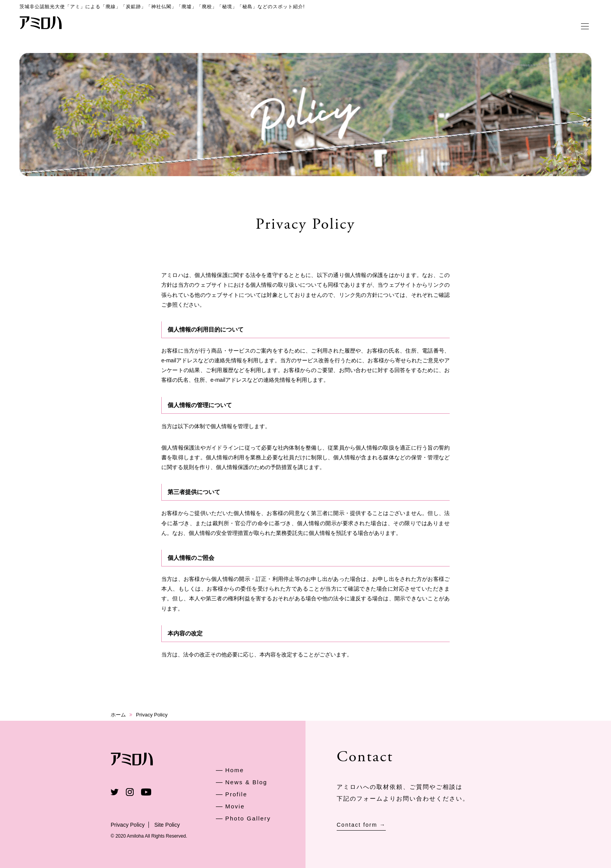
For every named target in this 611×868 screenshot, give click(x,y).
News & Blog (246, 782)
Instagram (130, 792)
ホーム (118, 715)
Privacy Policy (128, 825)
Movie (235, 806)
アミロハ (41, 23)
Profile (236, 794)
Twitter (115, 792)
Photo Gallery (248, 818)
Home (235, 770)
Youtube (146, 792)
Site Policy (167, 825)
